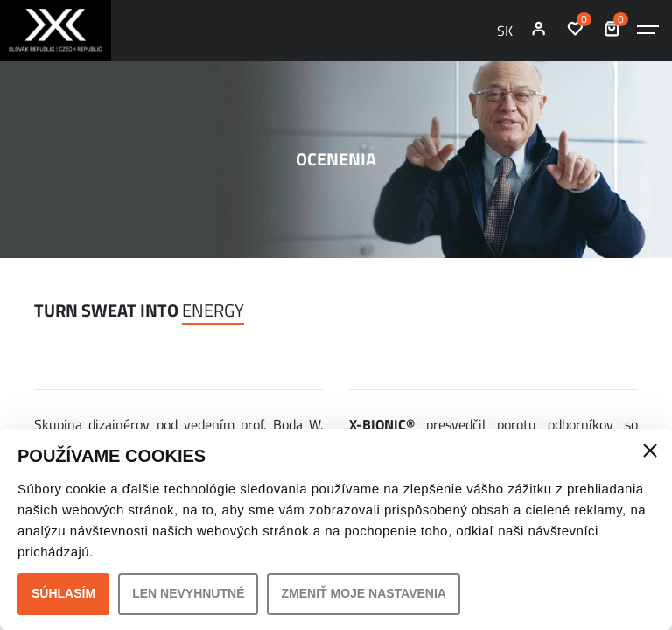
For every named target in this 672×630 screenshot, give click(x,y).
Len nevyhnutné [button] (188, 593)
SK (505, 31)
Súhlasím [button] (63, 593)
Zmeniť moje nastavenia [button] (364, 593)
